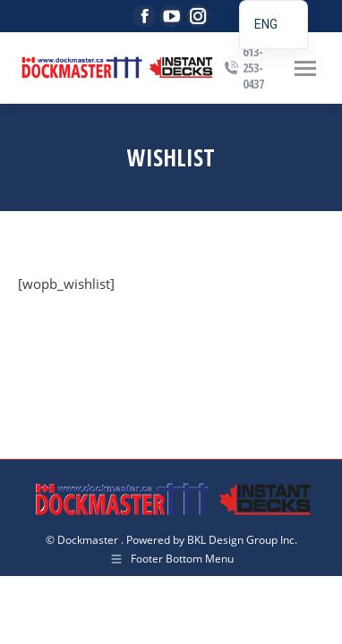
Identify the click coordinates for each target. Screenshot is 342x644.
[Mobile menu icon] (305, 68)
